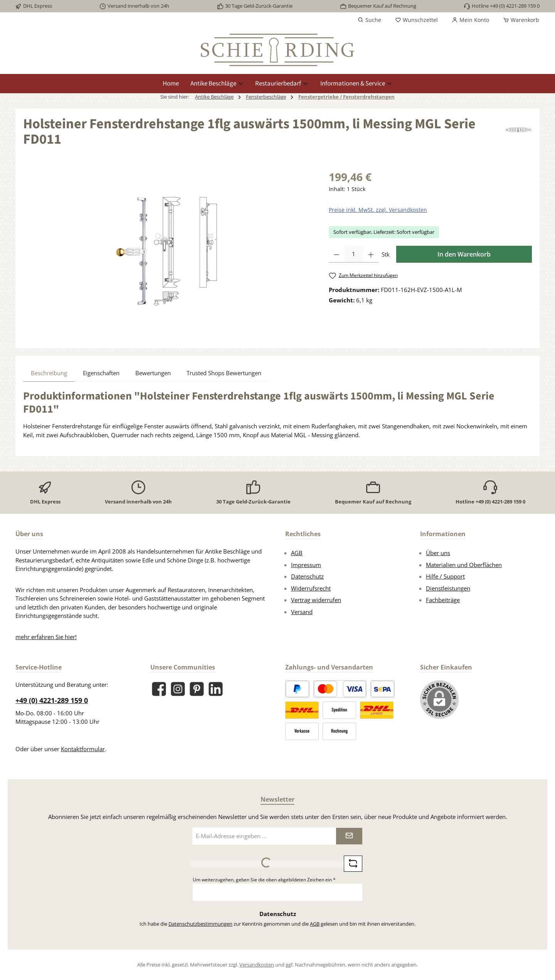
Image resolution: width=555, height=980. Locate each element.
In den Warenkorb (464, 254)
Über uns (438, 553)
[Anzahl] (354, 254)
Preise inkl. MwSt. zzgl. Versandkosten (378, 210)
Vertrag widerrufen (316, 600)
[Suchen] (369, 20)
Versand (302, 612)
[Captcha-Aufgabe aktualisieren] (353, 864)
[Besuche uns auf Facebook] (159, 689)
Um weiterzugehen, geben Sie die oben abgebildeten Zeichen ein (264, 880)
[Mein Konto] (470, 20)
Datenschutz (307, 576)
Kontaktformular (83, 749)
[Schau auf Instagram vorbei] (178, 689)
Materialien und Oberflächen (464, 565)
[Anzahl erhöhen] (371, 254)
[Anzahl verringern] (337, 254)
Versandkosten (257, 965)
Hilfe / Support (445, 576)
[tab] (49, 373)
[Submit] (349, 836)
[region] (168, 252)
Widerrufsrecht (311, 588)
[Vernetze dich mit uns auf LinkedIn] (216, 689)
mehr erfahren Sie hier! (46, 637)
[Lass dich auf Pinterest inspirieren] (197, 689)
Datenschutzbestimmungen (200, 924)
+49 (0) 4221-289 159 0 (52, 700)
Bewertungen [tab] (153, 373)
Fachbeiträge (443, 600)
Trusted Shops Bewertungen (224, 373)
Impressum (306, 565)
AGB (297, 553)
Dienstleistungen (448, 588)
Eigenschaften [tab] (101, 373)
